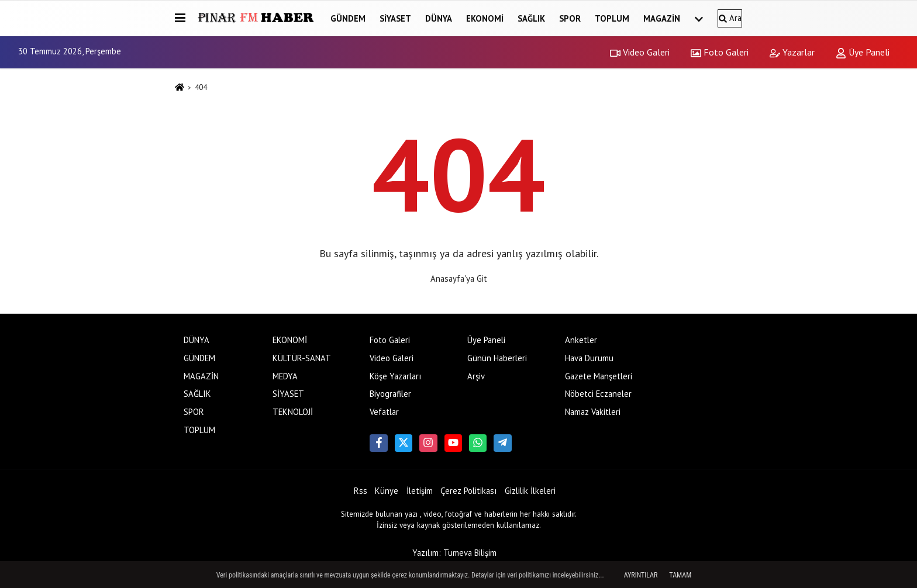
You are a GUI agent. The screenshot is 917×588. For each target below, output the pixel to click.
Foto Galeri (720, 52)
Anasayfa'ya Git (459, 279)
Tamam (680, 575)
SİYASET (395, 18)
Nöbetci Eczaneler (598, 394)
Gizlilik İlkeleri (530, 491)
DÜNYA (439, 18)
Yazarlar (792, 52)
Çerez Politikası (468, 491)
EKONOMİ (485, 18)
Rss (361, 491)
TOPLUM (612, 18)
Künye (387, 491)
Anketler (581, 340)
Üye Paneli (863, 52)
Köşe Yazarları (395, 376)
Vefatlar (384, 412)
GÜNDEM (348, 18)
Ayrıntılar (641, 575)
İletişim (420, 491)
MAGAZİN (662, 18)
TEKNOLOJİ (293, 412)
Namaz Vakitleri (593, 412)
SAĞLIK (531, 18)
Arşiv (476, 376)
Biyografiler (390, 394)
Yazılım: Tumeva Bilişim (454, 553)
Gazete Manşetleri (599, 376)
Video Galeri (640, 52)
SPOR (570, 18)
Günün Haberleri (497, 358)
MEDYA (285, 376)
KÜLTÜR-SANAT (302, 358)
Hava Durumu (589, 358)
